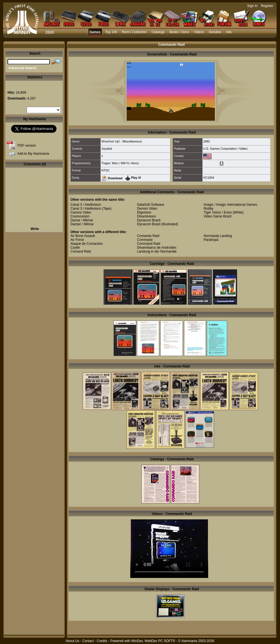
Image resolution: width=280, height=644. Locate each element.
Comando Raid (148, 236)
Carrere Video (81, 212)
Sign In (252, 6)
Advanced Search (22, 68)
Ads (229, 32)
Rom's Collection (134, 32)
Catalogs (158, 32)
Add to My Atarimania (33, 154)
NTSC (105, 170)
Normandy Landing (218, 236)
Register (267, 6)
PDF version (27, 146)
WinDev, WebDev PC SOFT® (153, 641)
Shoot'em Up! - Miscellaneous (122, 141)
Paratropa (211, 240)
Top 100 (111, 32)
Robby (209, 209)
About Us (72, 641)
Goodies (215, 32)
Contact (88, 641)
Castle (75, 248)
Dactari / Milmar (82, 224)
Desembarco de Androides (157, 248)
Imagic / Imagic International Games (230, 205)
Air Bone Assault (83, 236)
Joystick (107, 149)
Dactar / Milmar (82, 220)
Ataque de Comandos (87, 244)
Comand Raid (81, 251)
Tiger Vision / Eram (218, 212)
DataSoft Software (150, 205)
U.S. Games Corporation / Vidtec (225, 149)
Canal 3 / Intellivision (86, 205)
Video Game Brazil (218, 216)
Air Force (77, 240)
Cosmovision (80, 216)
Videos (199, 32)
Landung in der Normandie (157, 251)
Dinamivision (146, 216)
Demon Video (147, 209)
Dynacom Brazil (149, 220)
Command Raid (148, 244)
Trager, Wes (110, 163)
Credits (102, 641)
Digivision (144, 212)
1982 (207, 141)
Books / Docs (179, 32)
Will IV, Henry (130, 163)
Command (145, 240)
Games (95, 32)
